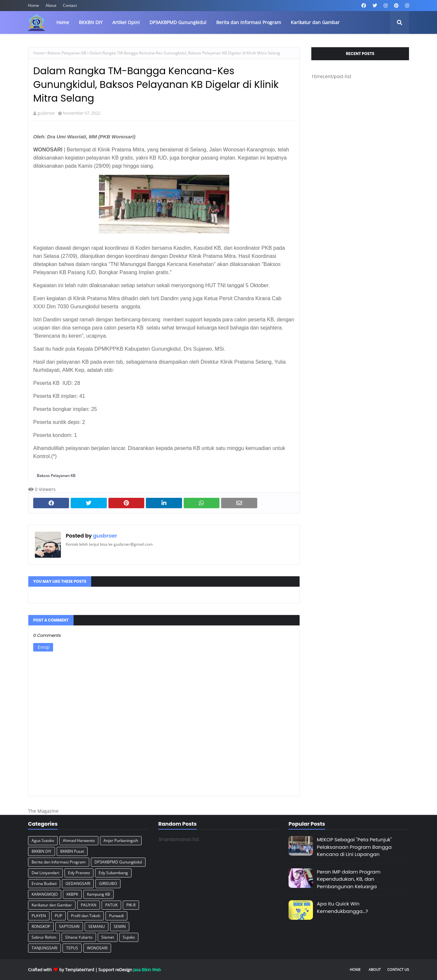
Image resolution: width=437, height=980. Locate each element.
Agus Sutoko (43, 840)
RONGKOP (41, 926)
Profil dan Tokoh (86, 916)
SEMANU (97, 926)
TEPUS (72, 948)
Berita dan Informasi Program (59, 862)
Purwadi (116, 916)
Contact (70, 5)
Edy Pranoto (79, 873)
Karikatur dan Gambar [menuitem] (315, 22)
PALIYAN (89, 905)
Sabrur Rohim (44, 937)
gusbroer (46, 113)
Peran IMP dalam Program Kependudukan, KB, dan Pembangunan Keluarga (349, 879)
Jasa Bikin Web (147, 970)
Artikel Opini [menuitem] (126, 22)
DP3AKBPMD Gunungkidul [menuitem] (178, 22)
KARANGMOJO (45, 894)
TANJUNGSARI (44, 948)
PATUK (111, 905)
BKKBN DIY (42, 851)
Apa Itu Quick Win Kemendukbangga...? (343, 907)
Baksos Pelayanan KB (67, 53)
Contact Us (398, 969)
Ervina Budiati (44, 883)
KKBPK (72, 894)
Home (34, 5)
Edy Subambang (113, 873)
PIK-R (131, 905)
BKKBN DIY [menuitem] (91, 22)
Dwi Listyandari (45, 873)
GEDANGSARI (78, 883)
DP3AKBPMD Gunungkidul (118, 862)
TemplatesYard (80, 970)
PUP (58, 916)
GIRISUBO (108, 883)
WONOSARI (97, 948)
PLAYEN (39, 916)
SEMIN (120, 926)
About (51, 5)
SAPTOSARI (69, 926)
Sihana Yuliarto (79, 937)
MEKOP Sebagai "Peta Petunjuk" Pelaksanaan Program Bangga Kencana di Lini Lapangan (354, 847)
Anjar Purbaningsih (121, 840)
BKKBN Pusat (72, 851)
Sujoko (129, 937)
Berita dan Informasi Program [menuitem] (249, 22)
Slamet (108, 937)
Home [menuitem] (63, 22)
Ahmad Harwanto (79, 840)
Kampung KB (99, 894)
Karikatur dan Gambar (52, 905)
